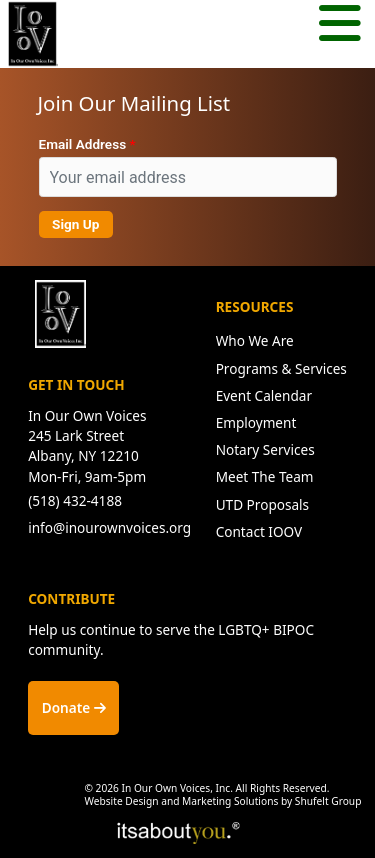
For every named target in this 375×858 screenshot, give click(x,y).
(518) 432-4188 (75, 500)
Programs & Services (281, 368)
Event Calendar (264, 395)
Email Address (83, 144)
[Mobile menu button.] (340, 26)
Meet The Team (265, 476)
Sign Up (75, 224)
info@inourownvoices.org (109, 527)
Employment (256, 422)
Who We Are (255, 340)
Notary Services (265, 449)
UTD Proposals (262, 504)
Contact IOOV (259, 531)
